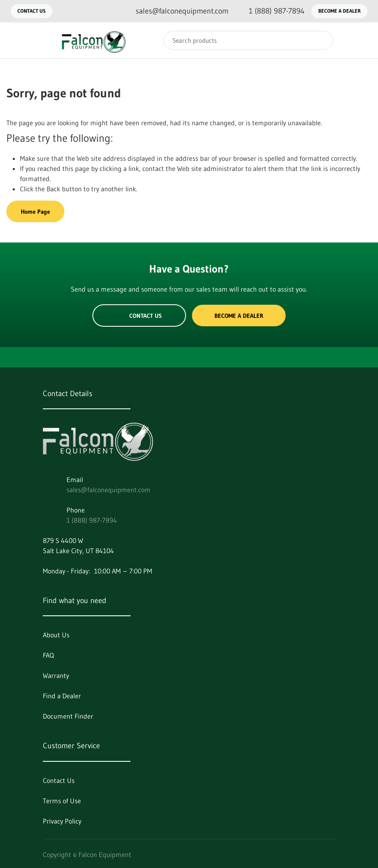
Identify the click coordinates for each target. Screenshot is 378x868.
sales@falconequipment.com (108, 490)
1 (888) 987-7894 (92, 520)
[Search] (248, 40)
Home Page (35, 212)
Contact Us (32, 11)
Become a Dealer (339, 11)
